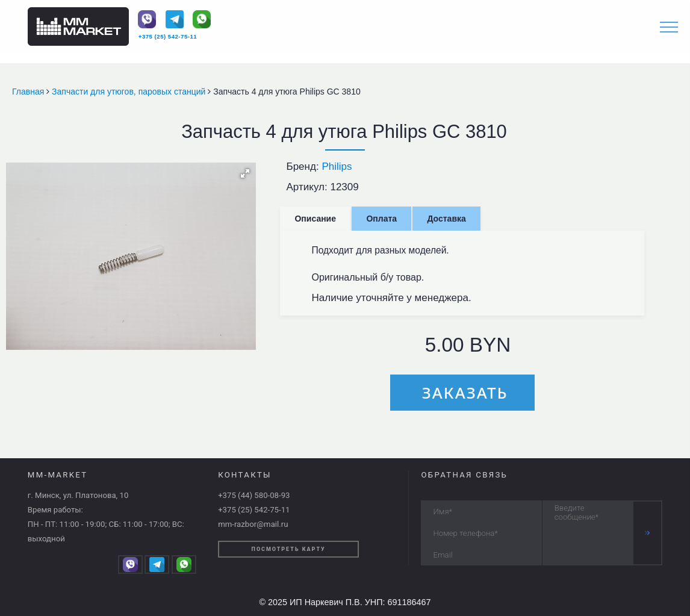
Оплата (381, 219)
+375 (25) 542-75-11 (168, 36)
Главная (29, 92)
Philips (337, 166)
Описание (315, 219)
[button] (245, 173)
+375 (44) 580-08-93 (254, 495)
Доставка (446, 219)
